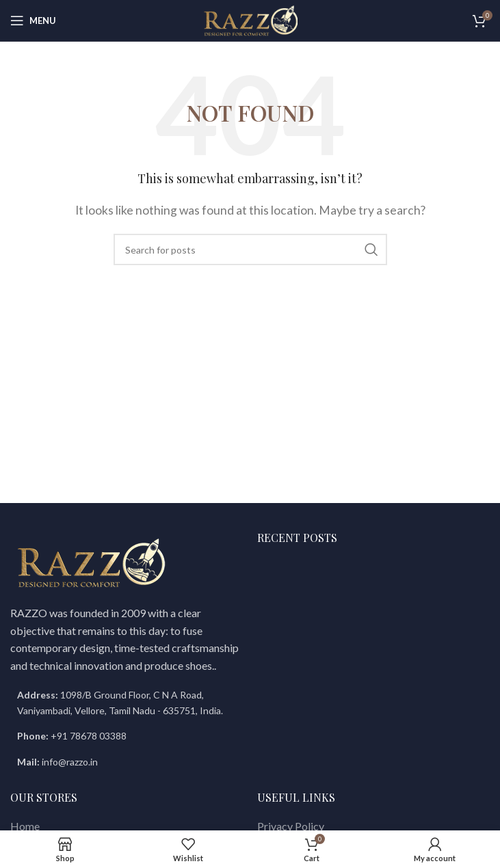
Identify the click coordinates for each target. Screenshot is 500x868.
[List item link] (127, 736)
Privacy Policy (291, 826)
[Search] (250, 249)
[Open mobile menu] (33, 21)
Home (25, 826)
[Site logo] (250, 19)
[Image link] (91, 562)
